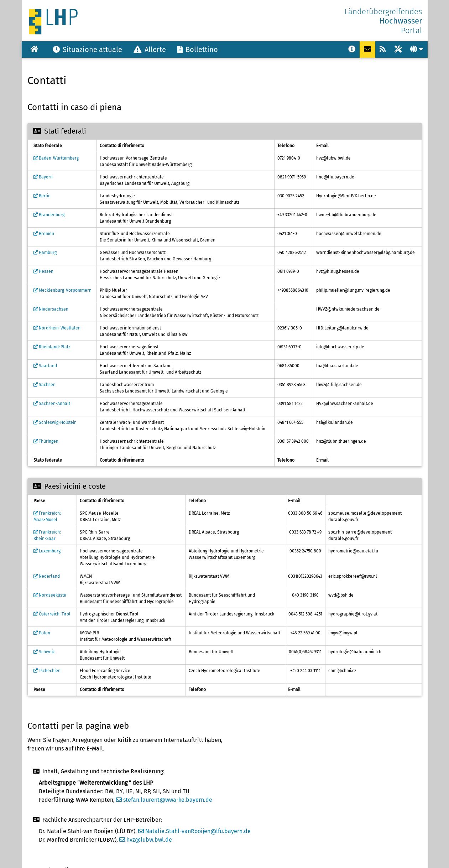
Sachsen (45, 385)
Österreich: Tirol (52, 614)
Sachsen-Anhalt (52, 404)
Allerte (150, 50)
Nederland (47, 576)
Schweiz (44, 652)
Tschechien (47, 671)
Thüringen (46, 441)
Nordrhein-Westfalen (57, 328)
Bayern (43, 177)
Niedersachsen (51, 309)
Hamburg (45, 253)
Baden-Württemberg (56, 158)
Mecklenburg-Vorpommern (62, 290)
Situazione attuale (87, 50)
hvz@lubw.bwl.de (146, 840)
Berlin (42, 196)
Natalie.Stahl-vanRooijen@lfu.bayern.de (194, 831)
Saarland (45, 366)
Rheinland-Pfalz (52, 347)
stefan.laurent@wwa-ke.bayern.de (164, 800)
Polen (42, 633)
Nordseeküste (50, 595)
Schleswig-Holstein (55, 422)
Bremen (44, 234)
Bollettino (198, 50)
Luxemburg (47, 551)
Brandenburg (49, 215)
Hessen (43, 271)
